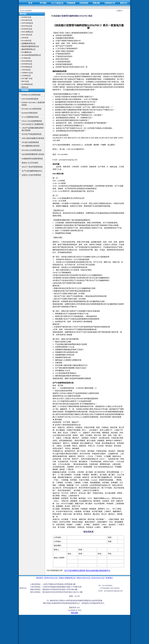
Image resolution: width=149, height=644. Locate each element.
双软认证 (25, 87)
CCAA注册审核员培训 (30, 117)
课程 (65, 145)
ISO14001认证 (27, 20)
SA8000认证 (26, 76)
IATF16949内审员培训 (30, 99)
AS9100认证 (26, 70)
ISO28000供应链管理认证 (31, 55)
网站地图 (74, 613)
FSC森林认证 (27, 52)
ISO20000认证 (27, 67)
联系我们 (109, 578)
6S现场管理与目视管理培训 (32, 159)
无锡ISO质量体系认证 (67, 578)
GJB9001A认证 (27, 73)
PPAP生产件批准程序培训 (32, 134)
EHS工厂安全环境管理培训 (32, 167)
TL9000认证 (26, 58)
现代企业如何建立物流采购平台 (98, 570)
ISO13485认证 (27, 35)
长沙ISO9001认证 (98, 578)
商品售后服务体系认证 (30, 46)
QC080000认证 (27, 84)
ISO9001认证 (26, 17)
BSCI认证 (25, 81)
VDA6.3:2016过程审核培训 (32, 121)
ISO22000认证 (27, 61)
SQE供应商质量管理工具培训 (33, 154)
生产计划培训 (58, 145)
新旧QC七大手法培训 (30, 163)
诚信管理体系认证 (29, 49)
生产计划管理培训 (60, 383)
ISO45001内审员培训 (29, 113)
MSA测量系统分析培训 (31, 146)
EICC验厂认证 (27, 78)
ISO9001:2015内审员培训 (31, 95)
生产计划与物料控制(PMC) (32, 171)
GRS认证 (25, 38)
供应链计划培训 (59, 135)
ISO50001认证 (27, 64)
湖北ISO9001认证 (83, 578)
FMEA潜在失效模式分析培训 (33, 138)
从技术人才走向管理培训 (31, 175)
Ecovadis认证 (26, 41)
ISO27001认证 (27, 26)
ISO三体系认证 (27, 32)
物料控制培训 (58, 71)
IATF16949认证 (27, 23)
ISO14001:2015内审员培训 (31, 109)
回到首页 (40, 578)
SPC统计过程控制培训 (30, 142)
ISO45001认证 (27, 29)
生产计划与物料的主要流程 (75, 570)
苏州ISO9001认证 (51, 578)
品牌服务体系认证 (29, 43)
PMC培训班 (51, 570)
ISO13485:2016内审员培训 (32, 150)
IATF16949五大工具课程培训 (32, 124)
